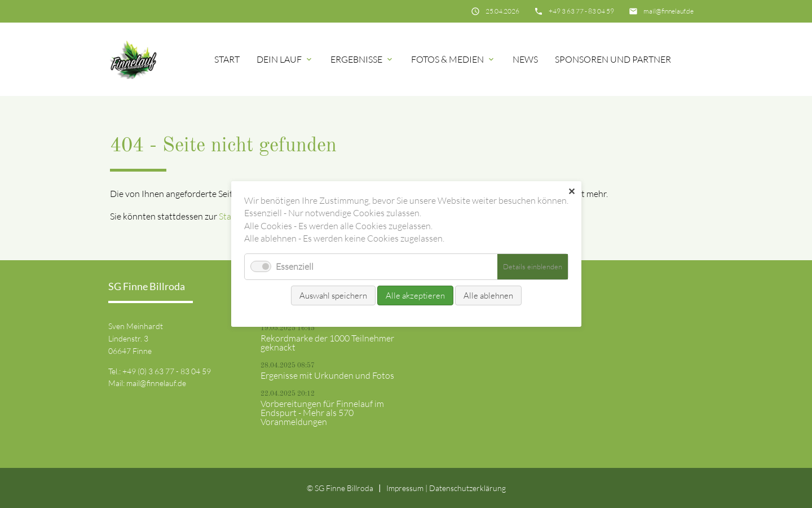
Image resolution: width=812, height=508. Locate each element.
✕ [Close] (572, 191)
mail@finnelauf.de (668, 11)
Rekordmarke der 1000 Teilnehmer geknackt (327, 343)
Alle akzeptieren (415, 295)
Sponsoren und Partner (613, 59)
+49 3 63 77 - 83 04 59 (581, 11)
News (525, 59)
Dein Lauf (279, 59)
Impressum (405, 488)
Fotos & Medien (447, 59)
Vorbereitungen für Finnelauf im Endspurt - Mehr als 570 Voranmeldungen (322, 413)
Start (227, 59)
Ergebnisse (356, 59)
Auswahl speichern (333, 295)
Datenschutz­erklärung (467, 488)
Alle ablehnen (488, 295)
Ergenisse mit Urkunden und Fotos (327, 375)
